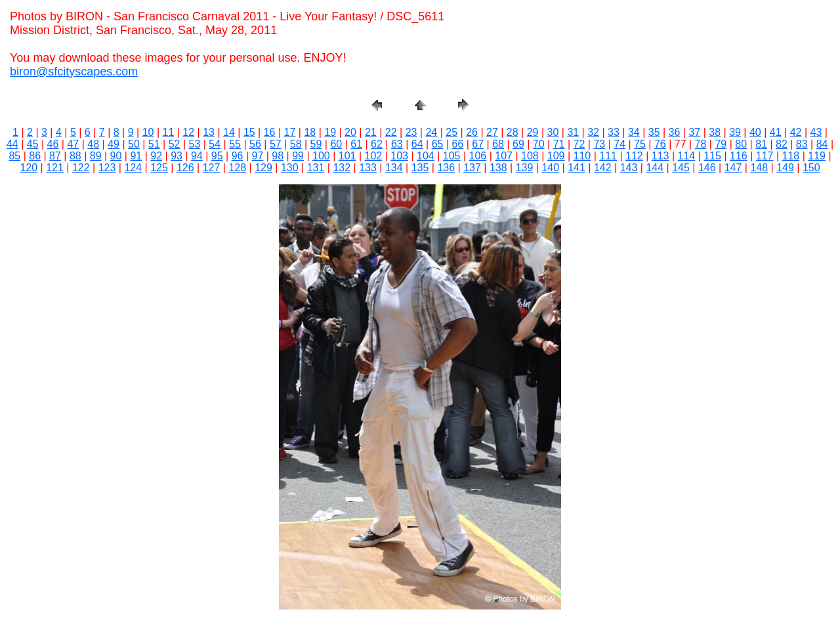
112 (634, 156)
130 (290, 168)
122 (81, 168)
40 (755, 132)
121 (55, 168)
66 (457, 144)
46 (53, 144)
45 (33, 144)
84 (822, 144)
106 (478, 156)
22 (391, 132)
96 (238, 156)
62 (377, 144)
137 (472, 168)
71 (559, 144)
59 (316, 144)
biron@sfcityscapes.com (74, 72)
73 (599, 144)
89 (96, 156)
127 (212, 168)
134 (394, 168)
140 (550, 168)
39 (735, 132)
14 (229, 132)
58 (296, 144)
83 (802, 144)
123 (107, 168)
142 (603, 168)
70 (539, 144)
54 (215, 144)
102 (374, 156)
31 (573, 132)
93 (177, 156)
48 (93, 144)
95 (217, 156)
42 (796, 132)
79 (721, 144)
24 (431, 132)
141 (577, 168)
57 (276, 144)
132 (342, 168)
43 (816, 132)
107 (504, 156)
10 (148, 132)
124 (133, 168)
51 (154, 144)
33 (614, 132)
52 (175, 144)
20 (350, 132)
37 (694, 132)
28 (513, 132)
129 (263, 168)
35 (654, 132)
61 (356, 144)
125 (159, 168)
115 (712, 156)
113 (661, 156)
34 (634, 132)
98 (278, 156)
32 (593, 132)
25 (451, 132)
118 (791, 156)
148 (759, 168)
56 (255, 144)
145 (681, 168)
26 (472, 132)
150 (811, 168)
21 (371, 132)
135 (420, 168)
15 (249, 132)
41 (776, 132)
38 (715, 132)
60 (336, 144)
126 (185, 168)
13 (209, 132)
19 (330, 132)
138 (498, 168)
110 (582, 156)
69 (518, 144)
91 (136, 156)
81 (761, 144)
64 (417, 144)
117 (765, 156)
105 (452, 156)
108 (530, 156)
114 (687, 156)
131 (316, 168)
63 (397, 144)
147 (733, 168)
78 (701, 144)
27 (492, 132)
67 (478, 144)
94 (197, 156)
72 (579, 144)
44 (12, 144)
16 (270, 132)
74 (619, 144)
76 (660, 144)
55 (235, 144)
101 (347, 156)
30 (553, 132)
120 (29, 168)
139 (525, 168)
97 (258, 156)
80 (741, 144)
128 (237, 168)
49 (114, 144)
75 (640, 144)
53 (195, 144)
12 (188, 132)
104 (426, 156)
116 (739, 156)
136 (446, 168)
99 (298, 156)
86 (35, 156)
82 (782, 144)
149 (785, 168)
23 (411, 132)
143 (629, 168)
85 (14, 156)
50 (134, 144)
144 (655, 168)
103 (399, 156)
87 (55, 156)
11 (169, 132)
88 (75, 156)
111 (608, 156)
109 (556, 156)
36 (675, 132)
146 (707, 168)
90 (116, 156)
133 (368, 168)
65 (438, 144)
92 (156, 156)
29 (533, 132)
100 (321, 156)
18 (310, 132)
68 (498, 144)
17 (290, 132)
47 (73, 144)
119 (817, 156)
